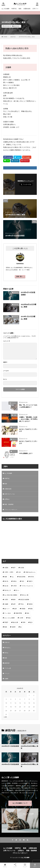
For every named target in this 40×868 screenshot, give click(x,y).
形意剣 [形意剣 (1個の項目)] (31, 604)
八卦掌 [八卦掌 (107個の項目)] (21, 618)
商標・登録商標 (9, 504)
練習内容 (16, 26)
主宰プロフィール (9, 494)
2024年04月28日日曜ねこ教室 (30, 747)
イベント (14, 451)
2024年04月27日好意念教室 (10, 764)
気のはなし (14, 403)
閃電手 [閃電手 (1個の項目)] (6, 622)
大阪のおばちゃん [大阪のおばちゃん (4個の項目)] (30, 572)
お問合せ (7, 499)
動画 (20, 9)
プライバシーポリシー (11, 510)
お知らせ (14, 427)
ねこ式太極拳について (20, 803)
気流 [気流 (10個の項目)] (29, 618)
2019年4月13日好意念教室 (28, 294)
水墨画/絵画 (27, 9)
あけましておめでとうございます (28, 430)
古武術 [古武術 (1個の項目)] (22, 568)
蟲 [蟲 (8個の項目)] (21, 627)
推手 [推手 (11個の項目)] (14, 568)
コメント (6, 341)
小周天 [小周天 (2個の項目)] (15, 586)
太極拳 (15, 415)
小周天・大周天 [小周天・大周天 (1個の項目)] (9, 572)
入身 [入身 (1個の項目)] (19, 572)
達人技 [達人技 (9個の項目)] (6, 586)
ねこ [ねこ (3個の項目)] (13, 577)
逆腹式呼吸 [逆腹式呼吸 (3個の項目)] (19, 613)
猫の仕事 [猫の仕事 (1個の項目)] (15, 622)
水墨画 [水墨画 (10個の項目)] (6, 568)
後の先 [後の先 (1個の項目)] (6, 581)
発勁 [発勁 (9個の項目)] (31, 609)
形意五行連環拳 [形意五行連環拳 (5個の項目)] (25, 600)
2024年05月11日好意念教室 (10, 746)
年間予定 (14, 9)
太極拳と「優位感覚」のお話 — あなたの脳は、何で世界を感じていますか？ (28, 419)
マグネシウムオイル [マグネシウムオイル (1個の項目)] (27, 586)
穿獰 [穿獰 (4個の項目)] (24, 622)
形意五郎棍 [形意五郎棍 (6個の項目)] (22, 577)
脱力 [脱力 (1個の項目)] (31, 622)
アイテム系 (8, 668)
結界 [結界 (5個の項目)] (14, 604)
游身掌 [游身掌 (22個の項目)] (14, 627)
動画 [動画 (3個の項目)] (6, 627)
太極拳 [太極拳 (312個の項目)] (6, 604)
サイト (5, 379)
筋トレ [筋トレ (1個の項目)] (17, 590)
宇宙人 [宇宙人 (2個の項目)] (22, 604)
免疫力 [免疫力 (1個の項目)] (31, 581)
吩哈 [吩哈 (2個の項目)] (28, 613)
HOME (5, 37)
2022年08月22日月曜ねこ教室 (28, 306)
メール (6, 371)
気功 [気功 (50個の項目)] (23, 581)
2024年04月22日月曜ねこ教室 (30, 765)
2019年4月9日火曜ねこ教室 (27, 37)
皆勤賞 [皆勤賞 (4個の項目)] (23, 609)
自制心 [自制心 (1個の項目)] (15, 581)
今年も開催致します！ (26, 453)
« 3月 (5, 717)
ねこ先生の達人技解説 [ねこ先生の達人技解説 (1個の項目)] (11, 595)
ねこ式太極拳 (5, 9)
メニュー (25, 865)
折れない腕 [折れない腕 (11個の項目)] (25, 595)
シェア (15, 865)
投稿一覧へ (20, 276)
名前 (5, 362)
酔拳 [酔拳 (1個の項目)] (14, 600)
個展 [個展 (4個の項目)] (6, 577)
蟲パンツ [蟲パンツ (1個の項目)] (7, 609)
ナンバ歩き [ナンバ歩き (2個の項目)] (8, 613)
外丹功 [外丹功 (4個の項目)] (32, 577)
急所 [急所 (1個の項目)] (15, 609)
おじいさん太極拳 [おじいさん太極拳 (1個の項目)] (9, 618)
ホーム (5, 865)
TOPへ (35, 865)
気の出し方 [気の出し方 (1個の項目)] (8, 590)
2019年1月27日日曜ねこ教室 (28, 318)
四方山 (6, 653)
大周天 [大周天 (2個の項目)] (6, 600)
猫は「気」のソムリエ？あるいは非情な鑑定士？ (28, 406)
